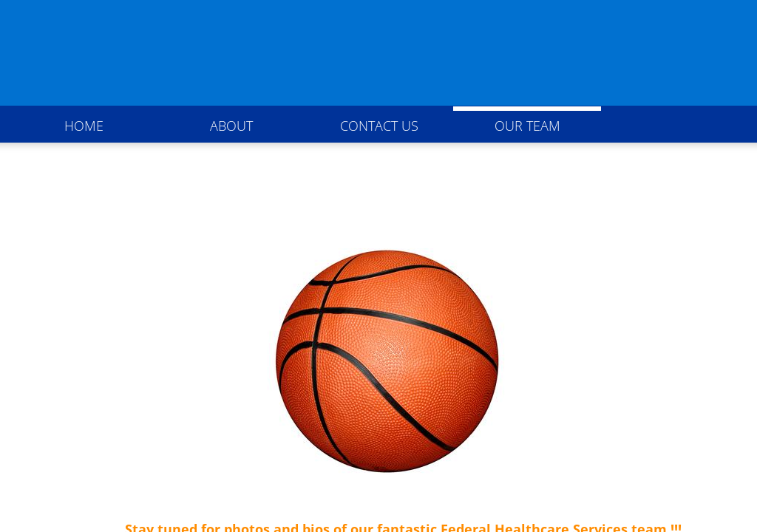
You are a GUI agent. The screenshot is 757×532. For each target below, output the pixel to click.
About (231, 126)
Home (84, 126)
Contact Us (379, 126)
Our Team (527, 126)
